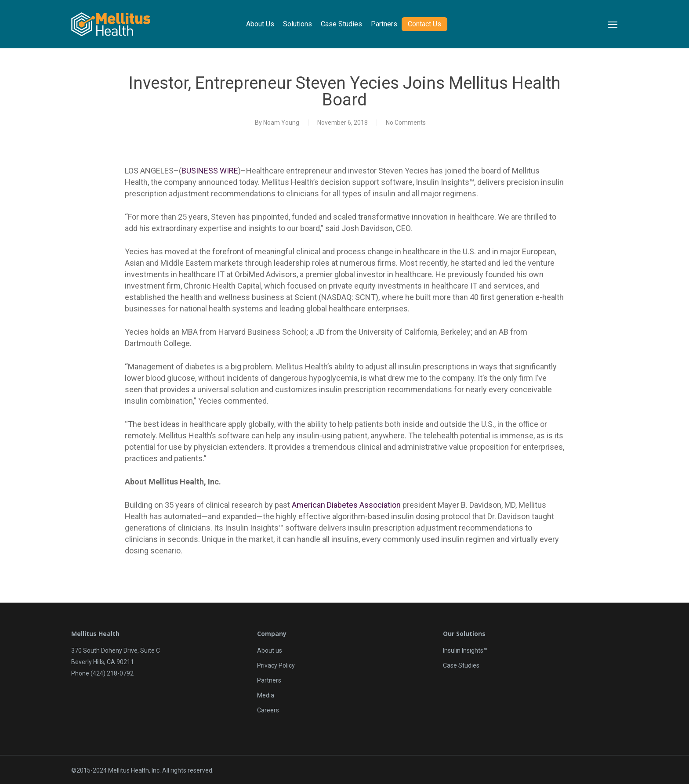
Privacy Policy (276, 665)
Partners (269, 680)
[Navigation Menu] (613, 24)
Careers (268, 710)
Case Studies (461, 665)
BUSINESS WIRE (210, 171)
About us (270, 650)
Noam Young (281, 123)
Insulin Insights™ (465, 650)
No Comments (406, 123)
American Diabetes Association (346, 505)
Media (266, 695)
